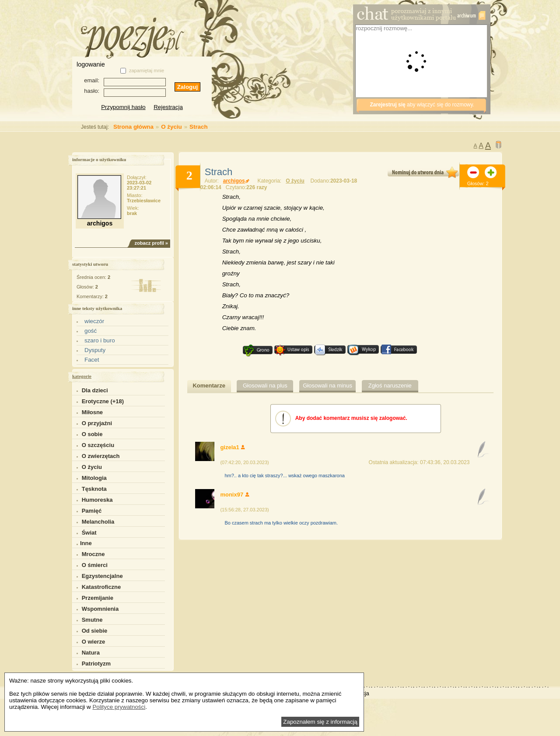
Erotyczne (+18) (103, 401)
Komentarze (209, 386)
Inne (84, 543)
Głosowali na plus (265, 386)
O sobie (92, 434)
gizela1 (233, 447)
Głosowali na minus (327, 386)
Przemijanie (98, 598)
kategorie (82, 376)
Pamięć (92, 511)
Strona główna (115, 127)
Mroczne (93, 554)
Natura (91, 653)
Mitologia (94, 478)
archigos (236, 181)
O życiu (171, 127)
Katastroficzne (101, 587)
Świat (89, 533)
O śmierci (95, 565)
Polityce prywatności (119, 707)
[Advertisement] (282, 59)
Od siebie (95, 631)
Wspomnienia (100, 609)
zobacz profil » (151, 243)
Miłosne (92, 412)
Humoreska (97, 500)
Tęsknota (94, 489)
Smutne (92, 620)
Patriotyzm (96, 664)
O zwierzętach (101, 456)
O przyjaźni (97, 423)
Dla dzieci (95, 390)
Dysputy (95, 350)
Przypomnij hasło (123, 107)
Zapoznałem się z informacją (320, 722)
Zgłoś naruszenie (390, 386)
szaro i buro (100, 340)
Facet (92, 360)
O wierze (93, 642)
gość (91, 331)
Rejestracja (168, 107)
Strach (198, 127)
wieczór (94, 321)
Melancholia (98, 522)
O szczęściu (98, 445)
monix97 (234, 495)
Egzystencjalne (102, 576)
